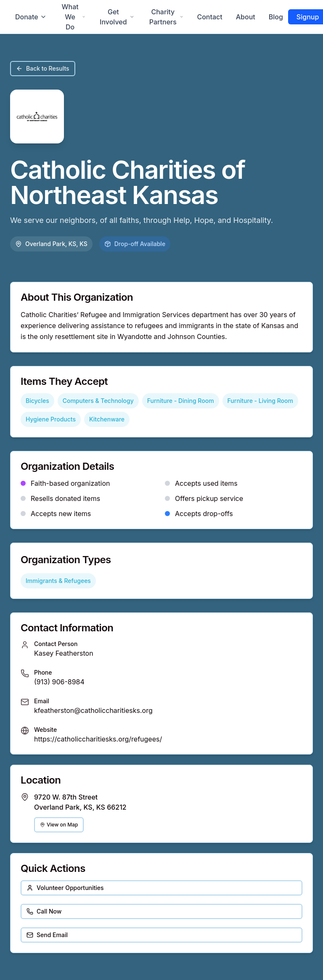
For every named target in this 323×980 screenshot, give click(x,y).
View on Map (59, 825)
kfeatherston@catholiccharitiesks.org (93, 710)
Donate (31, 17)
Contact (209, 17)
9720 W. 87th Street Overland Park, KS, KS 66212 (80, 802)
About (246, 17)
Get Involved (117, 17)
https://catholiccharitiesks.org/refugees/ (98, 739)
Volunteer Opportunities (65, 888)
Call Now (44, 911)
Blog (276, 17)
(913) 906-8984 (59, 682)
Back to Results (43, 68)
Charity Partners (167, 17)
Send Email (47, 935)
